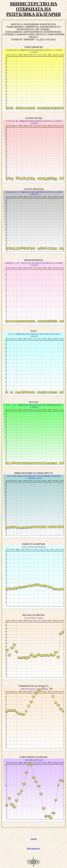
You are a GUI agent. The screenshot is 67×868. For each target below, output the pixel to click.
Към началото (33, 848)
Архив (33, 839)
